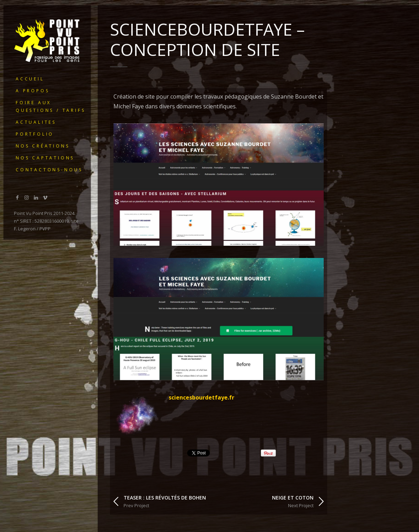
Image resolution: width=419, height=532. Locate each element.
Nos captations (45, 158)
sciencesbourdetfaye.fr (201, 397)
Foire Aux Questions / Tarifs (50, 106)
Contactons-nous (49, 170)
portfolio (35, 134)
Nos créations (43, 146)
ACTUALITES (36, 122)
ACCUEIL (30, 79)
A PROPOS (32, 91)
